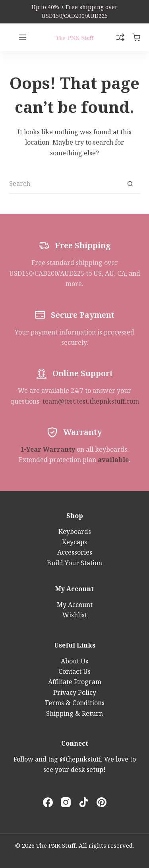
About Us (74, 661)
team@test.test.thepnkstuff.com (91, 401)
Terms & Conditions (75, 703)
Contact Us (74, 671)
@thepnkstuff (80, 759)
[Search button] (130, 184)
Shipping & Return (74, 713)
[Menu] (23, 37)
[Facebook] (48, 802)
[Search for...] (65, 184)
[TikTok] (84, 802)
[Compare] (120, 37)
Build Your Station (74, 563)
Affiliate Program (75, 682)
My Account (75, 605)
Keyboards (75, 532)
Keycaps (74, 542)
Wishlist (75, 615)
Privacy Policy (75, 692)
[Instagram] (66, 802)
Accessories (75, 552)
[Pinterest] (102, 802)
